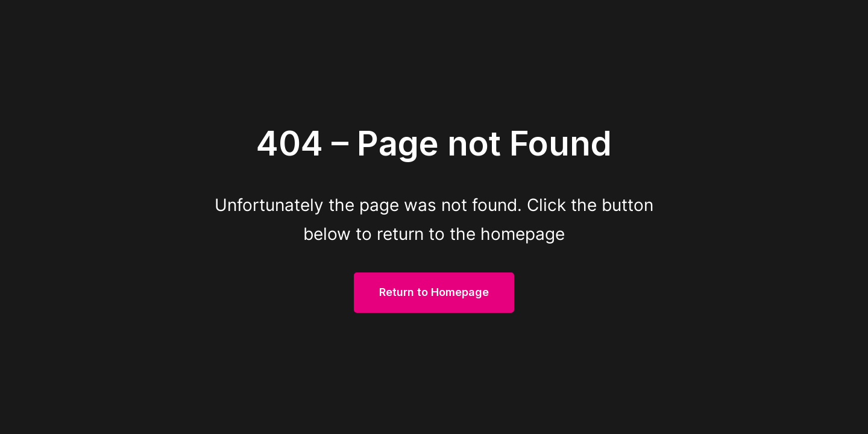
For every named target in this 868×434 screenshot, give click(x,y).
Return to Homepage (434, 292)
